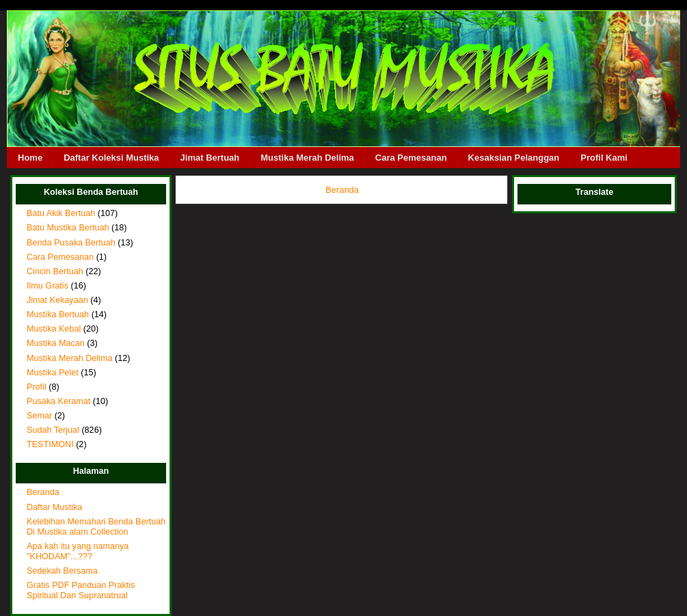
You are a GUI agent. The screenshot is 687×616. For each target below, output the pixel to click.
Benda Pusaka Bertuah (71, 243)
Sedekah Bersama (62, 571)
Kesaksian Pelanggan (514, 158)
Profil (37, 387)
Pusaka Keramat (58, 401)
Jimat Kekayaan (57, 300)
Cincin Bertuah (55, 271)
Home (30, 158)
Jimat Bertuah (210, 158)
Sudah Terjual (53, 430)
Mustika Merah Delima (307, 158)
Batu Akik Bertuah (61, 213)
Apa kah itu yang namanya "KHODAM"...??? (78, 551)
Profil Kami (604, 158)
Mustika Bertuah (58, 314)
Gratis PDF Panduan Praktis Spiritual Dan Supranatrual (81, 590)
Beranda (43, 492)
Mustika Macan (56, 343)
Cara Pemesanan (411, 158)
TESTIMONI (50, 444)
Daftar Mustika (54, 507)
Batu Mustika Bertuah (68, 228)
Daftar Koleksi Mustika (111, 158)
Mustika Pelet (53, 373)
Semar (39, 416)
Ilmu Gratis (48, 286)
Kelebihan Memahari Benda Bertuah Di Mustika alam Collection (96, 527)
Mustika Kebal (54, 329)
